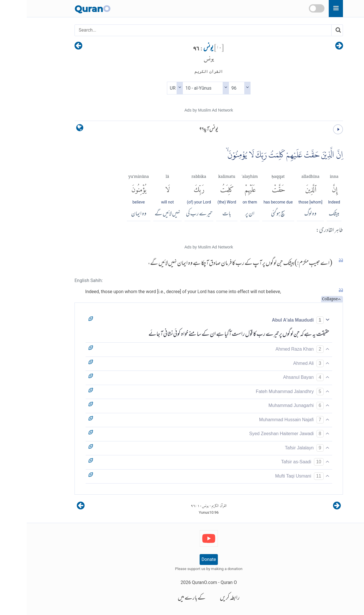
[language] (53, 129)
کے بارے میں (165, 598)
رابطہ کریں (203, 598)
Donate (182, 559)
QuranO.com (178, 582)
